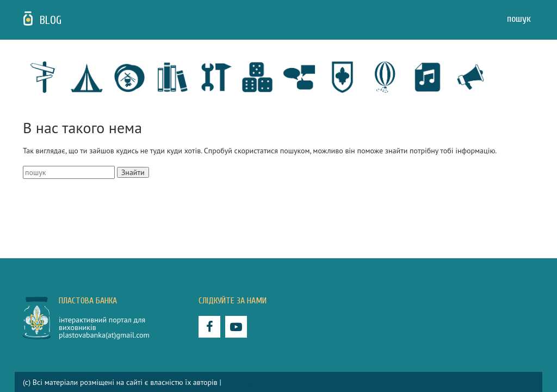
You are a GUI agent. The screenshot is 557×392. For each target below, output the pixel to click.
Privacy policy (246, 382)
